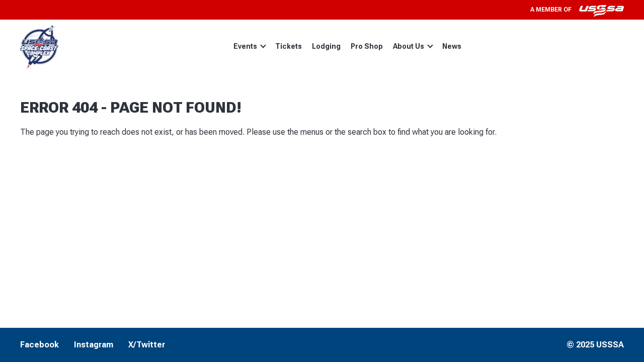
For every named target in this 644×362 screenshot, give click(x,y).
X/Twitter (147, 345)
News (452, 46)
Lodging (326, 46)
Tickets (289, 46)
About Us (413, 46)
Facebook (39, 345)
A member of (577, 10)
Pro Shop (367, 46)
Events (250, 46)
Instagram (94, 345)
